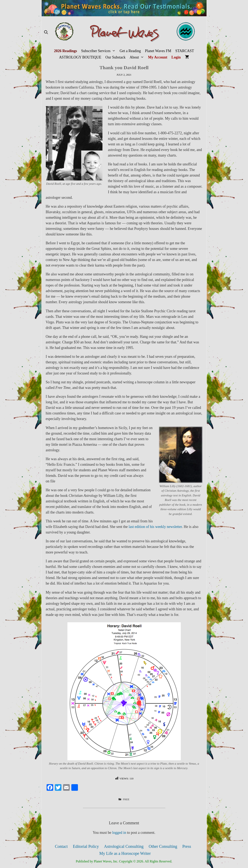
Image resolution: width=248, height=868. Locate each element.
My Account (158, 57)
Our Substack (115, 57)
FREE (126, 799)
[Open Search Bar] (46, 32)
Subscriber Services (99, 51)
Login (176, 57)
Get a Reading (130, 51)
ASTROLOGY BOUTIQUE (80, 57)
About (138, 57)
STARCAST (185, 51)
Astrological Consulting (124, 846)
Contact (61, 846)
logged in (119, 833)
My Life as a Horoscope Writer (125, 853)
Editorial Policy (86, 846)
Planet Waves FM (158, 51)
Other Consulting (163, 846)
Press (187, 846)
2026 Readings (66, 51)
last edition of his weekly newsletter (155, 527)
